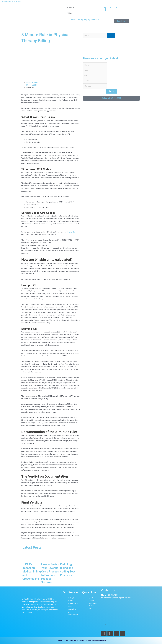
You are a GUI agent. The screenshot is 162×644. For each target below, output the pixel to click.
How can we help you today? (101, 58)
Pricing (80, 20)
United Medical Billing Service (10, 1)
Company (86, 20)
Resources (95, 20)
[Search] (111, 35)
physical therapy (72, 232)
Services (73, 20)
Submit (111, 91)
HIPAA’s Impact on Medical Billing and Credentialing (32, 571)
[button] (74, 20)
